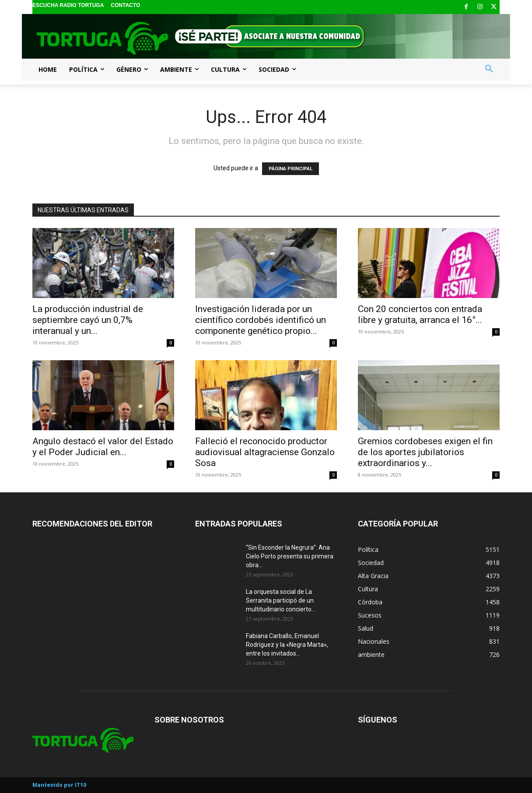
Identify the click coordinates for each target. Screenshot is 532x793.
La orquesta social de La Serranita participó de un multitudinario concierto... (281, 600)
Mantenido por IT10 (59, 785)
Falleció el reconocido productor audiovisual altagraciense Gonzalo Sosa (265, 452)
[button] (489, 69)
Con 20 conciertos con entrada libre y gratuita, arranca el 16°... (420, 314)
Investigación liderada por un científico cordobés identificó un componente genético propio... (261, 320)
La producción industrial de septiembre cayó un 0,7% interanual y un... (88, 320)
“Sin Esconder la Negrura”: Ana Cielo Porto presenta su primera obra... (290, 556)
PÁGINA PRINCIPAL (290, 169)
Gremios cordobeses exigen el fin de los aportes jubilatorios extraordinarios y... (425, 452)
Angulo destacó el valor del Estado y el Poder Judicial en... (103, 447)
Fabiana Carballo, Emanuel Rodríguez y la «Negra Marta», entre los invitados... (287, 645)
